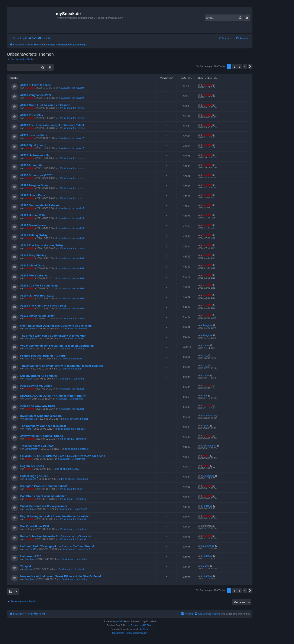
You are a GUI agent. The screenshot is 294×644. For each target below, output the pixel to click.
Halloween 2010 (31, 556)
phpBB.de (144, 629)
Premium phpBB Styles (142, 625)
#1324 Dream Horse (33, 225)
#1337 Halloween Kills (35, 155)
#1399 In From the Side (36, 85)
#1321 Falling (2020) (34, 235)
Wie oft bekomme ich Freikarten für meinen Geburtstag (57, 346)
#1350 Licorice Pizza (34, 135)
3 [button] (240, 67)
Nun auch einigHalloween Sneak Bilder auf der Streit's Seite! (61, 576)
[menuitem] (32, 38)
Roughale (30, 329)
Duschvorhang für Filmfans (38, 376)
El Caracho (30, 479)
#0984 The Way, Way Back (38, 406)
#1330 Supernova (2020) (36, 175)
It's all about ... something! (72, 349)
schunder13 (31, 419)
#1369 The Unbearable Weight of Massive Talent (52, 125)
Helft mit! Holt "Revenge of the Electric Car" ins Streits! (57, 546)
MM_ (27, 359)
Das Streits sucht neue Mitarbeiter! (43, 496)
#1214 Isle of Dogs (33, 265)
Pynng (28, 429)
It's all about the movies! (71, 88)
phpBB (119, 621)
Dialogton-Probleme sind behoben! (44, 486)
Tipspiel (26, 566)
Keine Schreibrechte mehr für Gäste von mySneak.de (56, 536)
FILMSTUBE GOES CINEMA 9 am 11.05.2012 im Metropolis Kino (63, 456)
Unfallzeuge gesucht (34, 476)
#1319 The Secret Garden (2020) (41, 245)
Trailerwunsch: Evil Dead (37, 446)
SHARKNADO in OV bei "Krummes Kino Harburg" (53, 396)
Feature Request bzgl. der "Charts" (44, 356)
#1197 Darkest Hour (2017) (38, 296)
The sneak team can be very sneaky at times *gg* (53, 336)
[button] (250, 67)
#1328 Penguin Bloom (35, 185)
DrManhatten (32, 449)
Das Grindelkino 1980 (35, 526)
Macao (28, 349)
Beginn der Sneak (32, 466)
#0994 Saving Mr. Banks (36, 386)
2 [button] (234, 67)
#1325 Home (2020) (33, 215)
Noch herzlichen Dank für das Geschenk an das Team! (56, 326)
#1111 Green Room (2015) (37, 316)
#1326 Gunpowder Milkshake (39, 205)
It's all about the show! (73, 339)
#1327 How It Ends (33, 195)
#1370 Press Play (32, 115)
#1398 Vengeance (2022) (36, 95)
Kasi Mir (29, 88)
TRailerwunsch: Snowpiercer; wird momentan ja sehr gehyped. (62, 366)
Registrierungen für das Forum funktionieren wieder (55, 516)
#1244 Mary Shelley (33, 255)
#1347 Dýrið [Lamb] (33, 145)
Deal (27, 399)
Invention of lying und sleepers (41, 416)
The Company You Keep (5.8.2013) (43, 426)
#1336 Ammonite (31, 165)
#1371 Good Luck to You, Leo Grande (45, 105)
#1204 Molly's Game (34, 275)
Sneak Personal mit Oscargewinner (44, 506)
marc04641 (31, 549)
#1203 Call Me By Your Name (39, 286)
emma (28, 459)
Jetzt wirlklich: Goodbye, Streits (42, 436)
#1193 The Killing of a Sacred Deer (43, 306)
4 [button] (245, 67)
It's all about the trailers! (68, 369)
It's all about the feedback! (75, 329)
